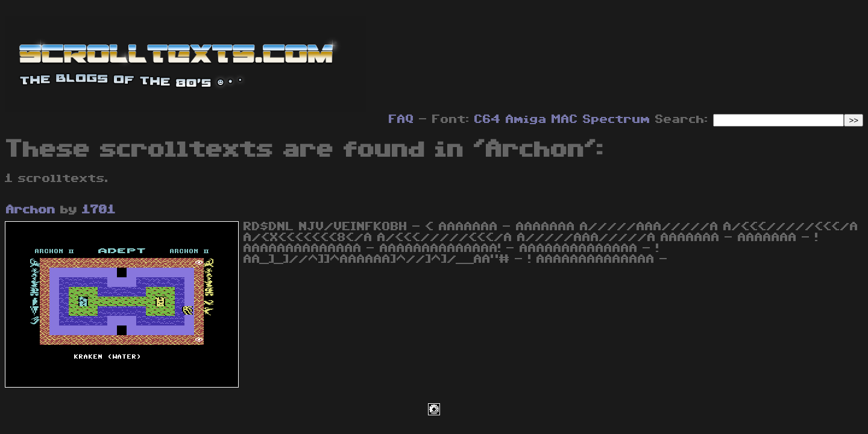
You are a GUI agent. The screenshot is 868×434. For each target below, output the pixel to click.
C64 (488, 119)
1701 (99, 210)
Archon (31, 210)
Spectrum (617, 119)
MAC (565, 119)
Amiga (526, 119)
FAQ (401, 119)
